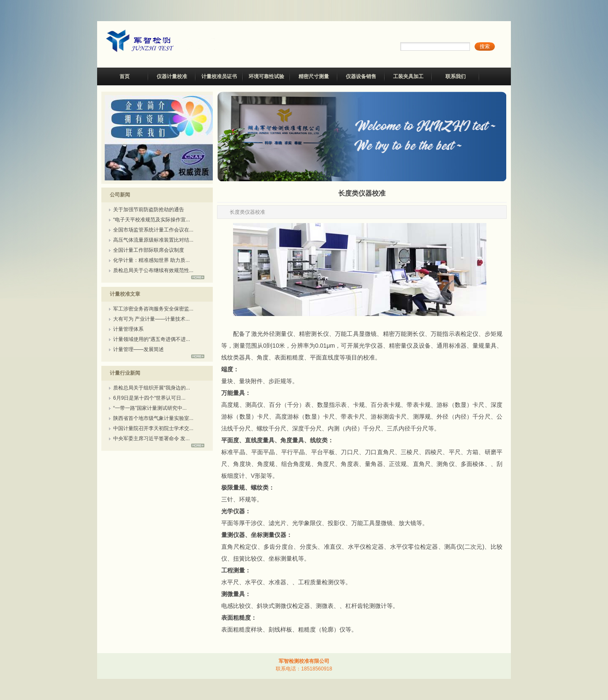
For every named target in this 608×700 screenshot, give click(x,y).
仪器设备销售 (361, 76)
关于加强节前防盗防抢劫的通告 (149, 210)
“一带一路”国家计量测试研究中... (150, 408)
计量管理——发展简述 (138, 349)
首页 (125, 76)
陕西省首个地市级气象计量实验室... (153, 418)
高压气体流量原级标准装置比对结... (153, 240)
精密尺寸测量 (314, 76)
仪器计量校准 (172, 76)
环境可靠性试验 (266, 76)
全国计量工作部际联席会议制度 (149, 250)
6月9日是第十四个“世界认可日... (149, 398)
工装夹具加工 (408, 76)
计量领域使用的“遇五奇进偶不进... (152, 339)
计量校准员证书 (219, 76)
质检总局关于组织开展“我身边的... (152, 388)
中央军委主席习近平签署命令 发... (151, 439)
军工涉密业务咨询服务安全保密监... (153, 309)
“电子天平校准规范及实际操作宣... (152, 220)
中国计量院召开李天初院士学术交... (153, 428)
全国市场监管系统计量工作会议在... (153, 230)
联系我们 (456, 76)
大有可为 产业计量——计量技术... (151, 319)
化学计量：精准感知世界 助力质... (151, 260)
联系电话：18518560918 (304, 669)
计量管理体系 (128, 329)
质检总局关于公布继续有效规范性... (153, 270)
